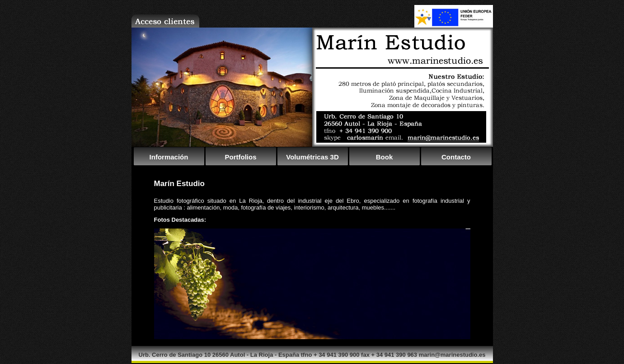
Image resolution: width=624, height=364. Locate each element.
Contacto (456, 157)
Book (385, 157)
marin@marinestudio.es (452, 355)
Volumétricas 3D (312, 157)
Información (169, 157)
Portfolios (241, 157)
